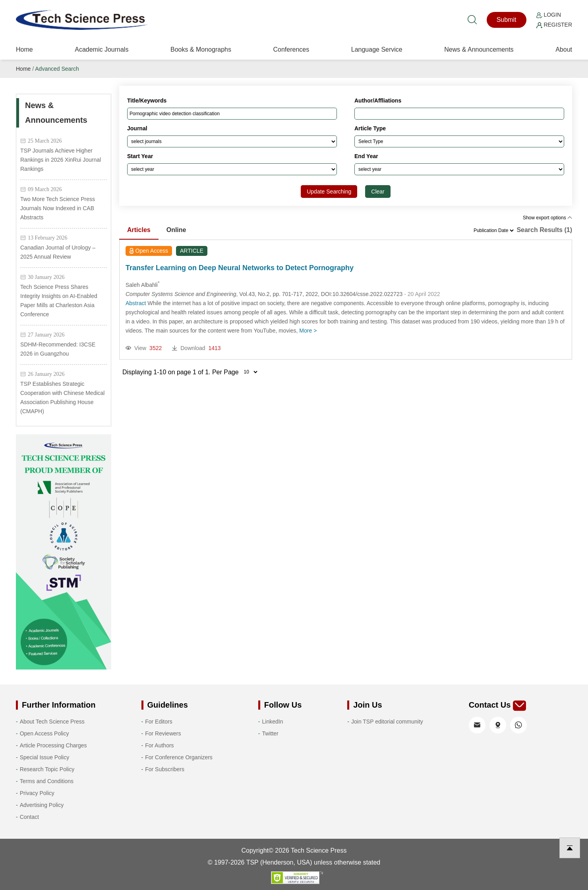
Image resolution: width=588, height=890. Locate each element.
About (564, 49)
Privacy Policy (37, 793)
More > (308, 331)
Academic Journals (102, 49)
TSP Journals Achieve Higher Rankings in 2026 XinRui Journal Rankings (61, 160)
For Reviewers (163, 733)
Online (176, 230)
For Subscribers (165, 769)
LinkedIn (273, 722)
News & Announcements (479, 49)
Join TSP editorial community (387, 722)
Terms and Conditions (47, 781)
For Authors (159, 745)
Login (549, 15)
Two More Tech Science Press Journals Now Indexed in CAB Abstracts (58, 208)
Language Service (377, 49)
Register (554, 25)
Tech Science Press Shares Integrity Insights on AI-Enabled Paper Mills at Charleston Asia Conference (59, 301)
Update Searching (329, 192)
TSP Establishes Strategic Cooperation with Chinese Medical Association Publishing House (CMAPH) (62, 398)
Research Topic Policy (47, 769)
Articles (139, 230)
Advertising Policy (42, 805)
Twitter (270, 733)
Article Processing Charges (53, 745)
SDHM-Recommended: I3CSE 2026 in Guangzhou (58, 349)
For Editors (159, 722)
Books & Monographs (201, 49)
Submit (507, 20)
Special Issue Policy (45, 757)
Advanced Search (57, 69)
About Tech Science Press (52, 722)
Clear (378, 192)
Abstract (136, 303)
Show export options (547, 218)
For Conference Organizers (179, 757)
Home (24, 49)
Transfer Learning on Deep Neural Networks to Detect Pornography (240, 268)
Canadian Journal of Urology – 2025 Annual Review (58, 252)
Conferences (291, 49)
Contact (29, 817)
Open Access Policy (44, 733)
